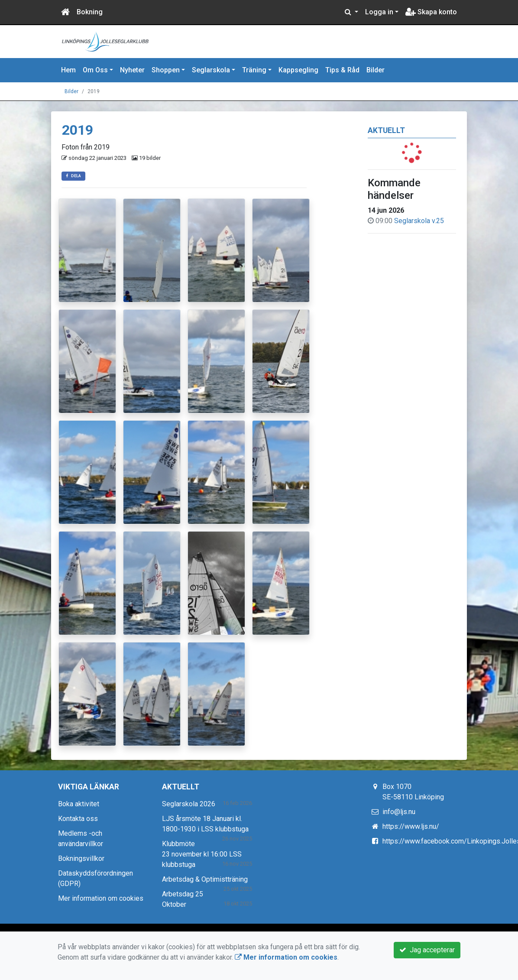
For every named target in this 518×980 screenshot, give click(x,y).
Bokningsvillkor (81, 858)
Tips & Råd (342, 70)
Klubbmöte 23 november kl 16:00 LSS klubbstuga (202, 854)
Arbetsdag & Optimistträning (205, 879)
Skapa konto (431, 12)
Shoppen (166, 70)
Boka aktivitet (79, 804)
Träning (254, 70)
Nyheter (132, 70)
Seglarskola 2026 (189, 804)
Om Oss (95, 70)
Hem (68, 70)
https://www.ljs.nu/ (411, 826)
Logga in (379, 12)
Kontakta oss (78, 819)
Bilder (376, 70)
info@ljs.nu (399, 812)
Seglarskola (211, 70)
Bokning (90, 12)
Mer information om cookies (101, 898)
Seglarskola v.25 (419, 221)
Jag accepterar (427, 950)
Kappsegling (298, 70)
